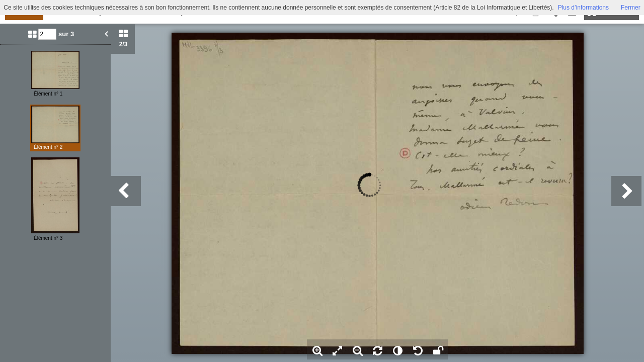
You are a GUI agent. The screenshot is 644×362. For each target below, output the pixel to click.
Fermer (631, 8)
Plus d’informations (583, 8)
